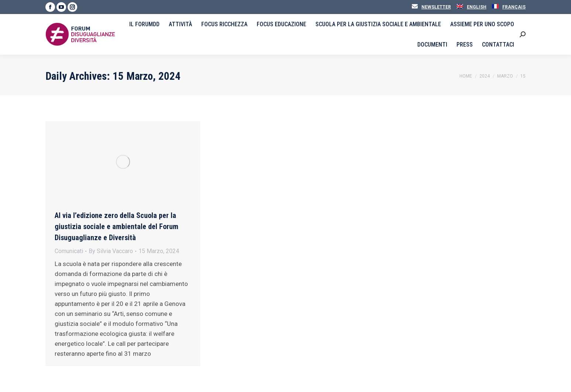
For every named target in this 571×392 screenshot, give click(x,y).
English (477, 7)
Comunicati (69, 251)
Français (514, 7)
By (111, 251)
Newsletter (436, 7)
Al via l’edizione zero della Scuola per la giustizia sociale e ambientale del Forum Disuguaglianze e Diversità (117, 226)
